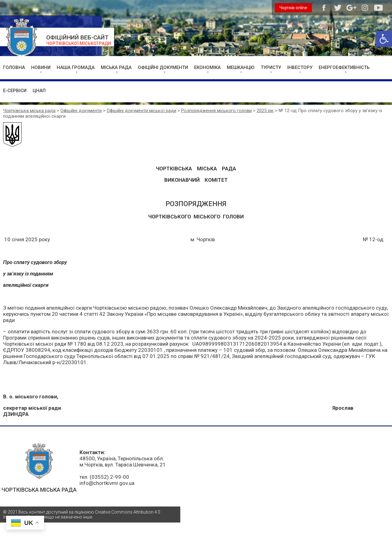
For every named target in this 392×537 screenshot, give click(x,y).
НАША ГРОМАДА (76, 67)
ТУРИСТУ (271, 67)
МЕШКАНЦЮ (241, 67)
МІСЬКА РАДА (116, 67)
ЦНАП (39, 91)
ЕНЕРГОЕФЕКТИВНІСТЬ (344, 67)
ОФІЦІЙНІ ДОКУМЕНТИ (163, 67)
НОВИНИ (41, 67)
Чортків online (293, 8)
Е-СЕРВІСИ (15, 91)
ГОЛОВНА (14, 67)
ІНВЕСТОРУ (300, 67)
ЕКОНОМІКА (207, 67)
